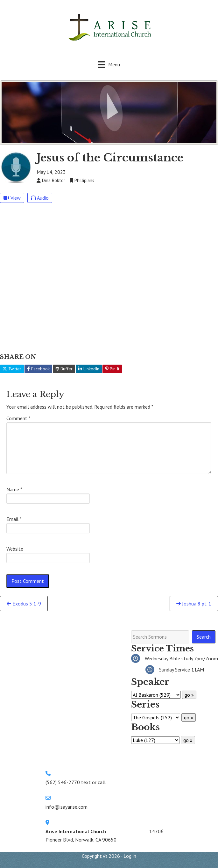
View (12, 198)
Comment (18, 418)
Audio (40, 198)
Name (14, 489)
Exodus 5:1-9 (24, 604)
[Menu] (109, 64)
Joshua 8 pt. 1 (194, 604)
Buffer (64, 369)
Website (15, 549)
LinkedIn (89, 369)
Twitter (12, 369)
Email (14, 519)
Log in (130, 856)
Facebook (38, 369)
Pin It (112, 369)
